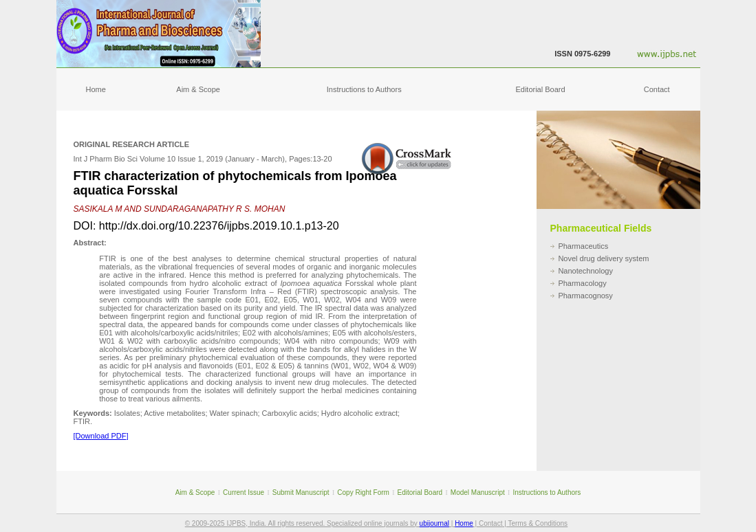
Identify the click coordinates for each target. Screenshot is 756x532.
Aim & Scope (198, 89)
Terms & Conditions (538, 523)
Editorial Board (540, 89)
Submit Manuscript (301, 492)
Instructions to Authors (364, 89)
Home (96, 89)
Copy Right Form (363, 492)
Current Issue (244, 492)
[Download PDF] (101, 436)
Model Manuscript (478, 492)
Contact (657, 89)
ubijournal (434, 523)
